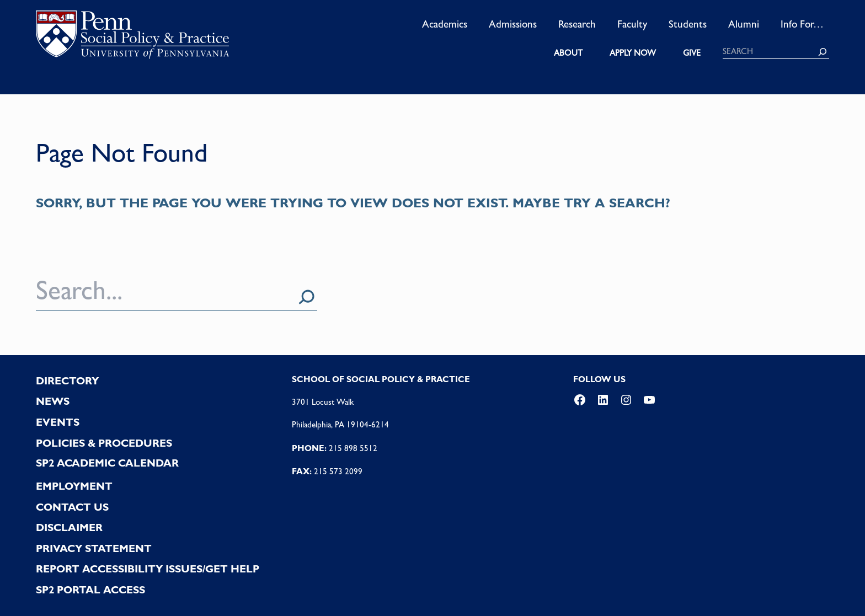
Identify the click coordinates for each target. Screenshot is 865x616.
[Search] (823, 52)
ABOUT (568, 53)
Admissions (513, 24)
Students (688, 24)
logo (132, 38)
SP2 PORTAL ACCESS (90, 590)
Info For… (802, 24)
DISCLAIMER (69, 527)
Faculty (632, 24)
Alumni (744, 24)
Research (577, 24)
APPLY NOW (633, 53)
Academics (445, 24)
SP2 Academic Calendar (107, 463)
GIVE (692, 53)
